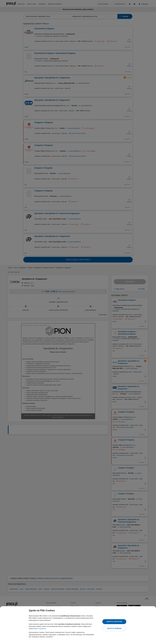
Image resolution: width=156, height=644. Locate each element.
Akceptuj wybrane (114, 628)
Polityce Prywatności (39, 629)
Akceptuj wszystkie (114, 622)
